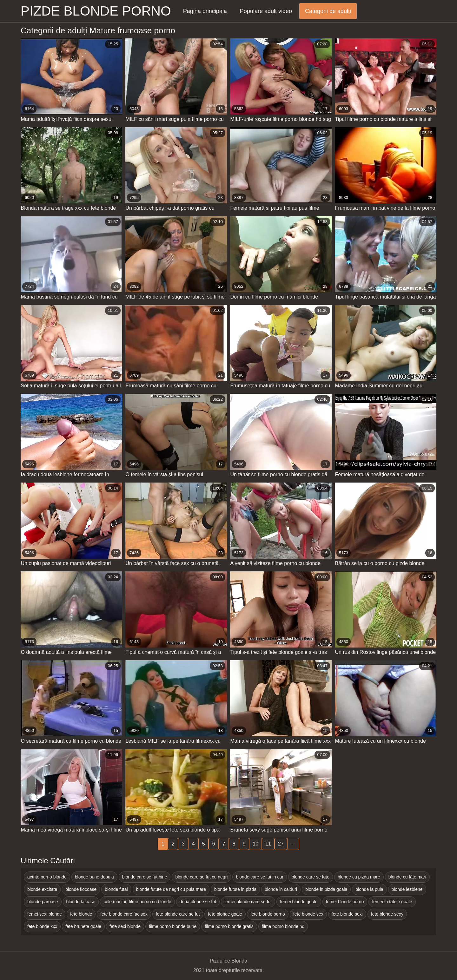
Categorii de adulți (328, 11)
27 (281, 844)
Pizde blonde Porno (96, 11)
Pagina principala (205, 11)
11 (268, 844)
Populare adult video (266, 11)
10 (255, 844)
